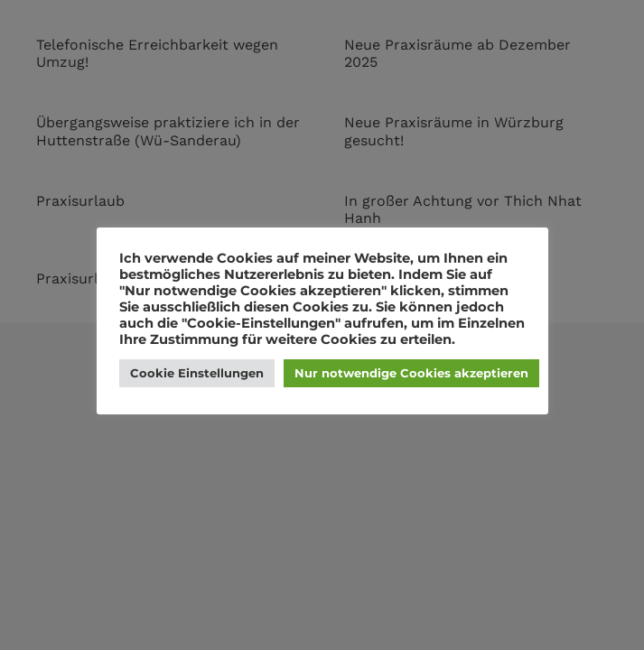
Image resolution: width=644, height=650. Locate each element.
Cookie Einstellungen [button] (197, 373)
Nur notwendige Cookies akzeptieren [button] (411, 373)
